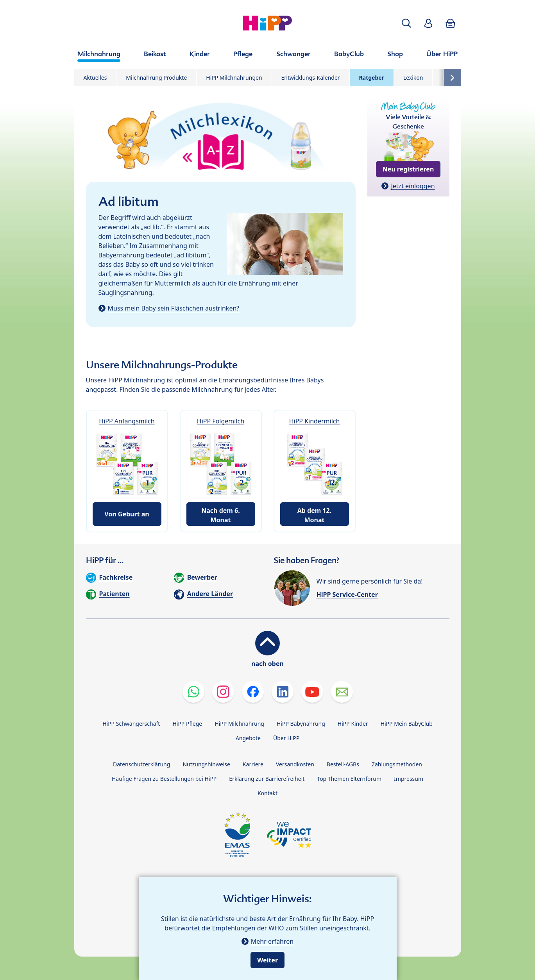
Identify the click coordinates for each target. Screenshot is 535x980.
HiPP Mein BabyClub (407, 724)
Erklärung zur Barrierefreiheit (267, 779)
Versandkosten (295, 764)
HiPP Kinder (353, 724)
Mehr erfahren (272, 941)
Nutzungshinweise (206, 764)
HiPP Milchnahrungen (234, 78)
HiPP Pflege (187, 724)
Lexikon (413, 78)
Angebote (248, 738)
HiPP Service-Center (347, 594)
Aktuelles (95, 78)
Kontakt (267, 793)
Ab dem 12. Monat (315, 515)
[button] (406, 23)
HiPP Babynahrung (301, 724)
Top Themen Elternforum (349, 779)
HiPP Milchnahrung (239, 724)
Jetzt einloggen (413, 186)
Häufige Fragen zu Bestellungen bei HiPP (164, 779)
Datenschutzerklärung (141, 764)
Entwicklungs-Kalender (311, 78)
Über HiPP (286, 738)
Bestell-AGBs (343, 764)
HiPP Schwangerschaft (131, 724)
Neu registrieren (408, 169)
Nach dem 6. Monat (220, 515)
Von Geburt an (127, 514)
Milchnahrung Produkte (156, 78)
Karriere (253, 764)
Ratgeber (372, 78)
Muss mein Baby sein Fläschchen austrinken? (174, 308)
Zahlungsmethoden (397, 764)
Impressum (409, 779)
